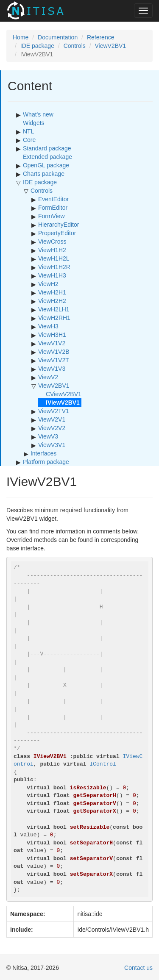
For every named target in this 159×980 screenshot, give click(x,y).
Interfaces (43, 453)
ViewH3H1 (52, 335)
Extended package (47, 157)
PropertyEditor (57, 233)
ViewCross (52, 242)
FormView (52, 216)
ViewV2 (48, 377)
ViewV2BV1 (110, 46)
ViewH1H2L (54, 258)
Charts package (44, 174)
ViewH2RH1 (54, 318)
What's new (38, 114)
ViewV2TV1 (54, 411)
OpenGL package (46, 165)
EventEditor (53, 199)
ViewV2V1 (52, 419)
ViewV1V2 (52, 343)
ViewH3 (48, 326)
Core (29, 140)
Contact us (138, 968)
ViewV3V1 (52, 445)
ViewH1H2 (52, 250)
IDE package (37, 46)
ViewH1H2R (54, 267)
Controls (75, 46)
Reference (101, 37)
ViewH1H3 (52, 275)
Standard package (47, 148)
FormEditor (53, 208)
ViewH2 (48, 284)
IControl (103, 764)
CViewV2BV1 (64, 394)
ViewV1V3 (52, 369)
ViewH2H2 (52, 301)
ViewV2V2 (52, 428)
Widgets (34, 123)
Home (21, 37)
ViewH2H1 (52, 292)
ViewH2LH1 (54, 309)
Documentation (58, 37)
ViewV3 (48, 436)
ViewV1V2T (54, 360)
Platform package (46, 462)
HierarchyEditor (59, 225)
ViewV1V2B (54, 352)
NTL (28, 131)
